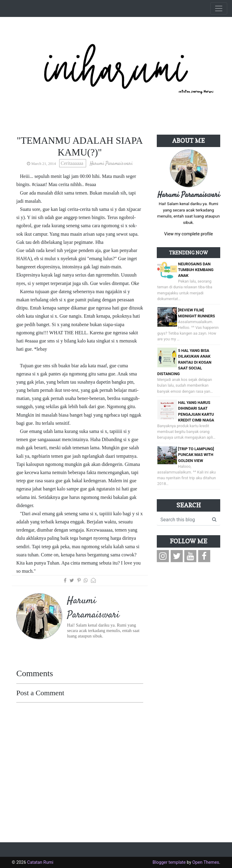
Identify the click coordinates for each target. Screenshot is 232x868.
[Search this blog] (183, 520)
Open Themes (206, 862)
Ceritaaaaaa (73, 163)
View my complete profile (188, 234)
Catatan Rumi (40, 862)
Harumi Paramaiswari (189, 195)
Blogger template (169, 862)
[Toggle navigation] (219, 8)
